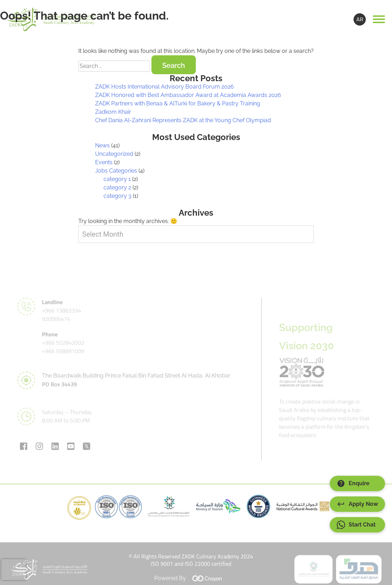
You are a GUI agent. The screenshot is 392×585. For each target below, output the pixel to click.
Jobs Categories (116, 171)
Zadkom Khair (113, 112)
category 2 (117, 187)
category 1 (117, 179)
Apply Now (357, 504)
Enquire (353, 483)
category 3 (117, 196)
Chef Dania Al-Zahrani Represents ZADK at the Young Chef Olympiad (183, 120)
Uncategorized (114, 154)
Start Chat (356, 525)
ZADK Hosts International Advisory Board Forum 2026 (165, 87)
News (102, 145)
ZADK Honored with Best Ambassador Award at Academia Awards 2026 (188, 95)
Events (104, 162)
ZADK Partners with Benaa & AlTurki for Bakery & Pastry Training (178, 103)
